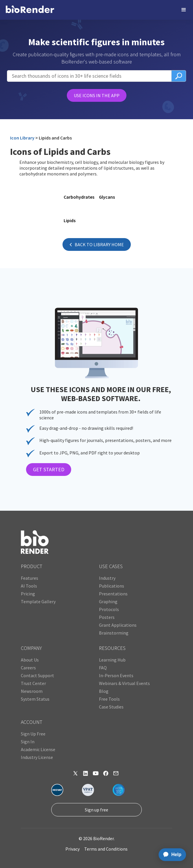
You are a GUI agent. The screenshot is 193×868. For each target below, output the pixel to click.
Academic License (38, 749)
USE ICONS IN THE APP (97, 95)
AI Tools (29, 586)
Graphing (108, 601)
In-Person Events (116, 675)
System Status (35, 699)
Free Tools (109, 699)
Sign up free (96, 810)
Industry (107, 578)
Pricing (28, 594)
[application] (171, 855)
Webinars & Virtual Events (124, 683)
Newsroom (32, 691)
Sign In (28, 742)
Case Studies (111, 707)
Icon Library (22, 138)
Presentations (113, 594)
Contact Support (37, 675)
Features (30, 578)
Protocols (109, 609)
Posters (107, 617)
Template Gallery (38, 601)
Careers (28, 668)
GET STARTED (49, 469)
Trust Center (33, 683)
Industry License (37, 757)
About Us (30, 660)
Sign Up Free (33, 734)
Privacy (72, 849)
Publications (112, 586)
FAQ (103, 668)
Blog (104, 691)
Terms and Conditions (106, 849)
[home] (30, 10)
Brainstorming (114, 633)
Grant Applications (118, 625)
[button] (184, 10)
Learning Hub (112, 660)
